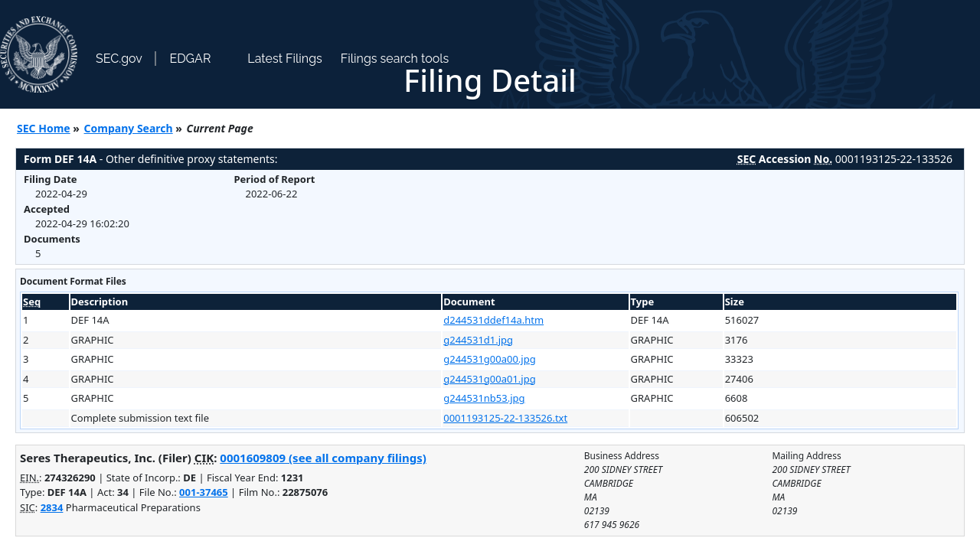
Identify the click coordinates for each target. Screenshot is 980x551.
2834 (52, 507)
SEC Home (44, 128)
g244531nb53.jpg (484, 398)
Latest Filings (284, 59)
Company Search (129, 128)
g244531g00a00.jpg (489, 359)
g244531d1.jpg (478, 340)
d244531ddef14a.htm (493, 320)
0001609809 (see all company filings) (323, 458)
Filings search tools (395, 59)
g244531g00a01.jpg (489, 379)
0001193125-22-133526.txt (505, 418)
